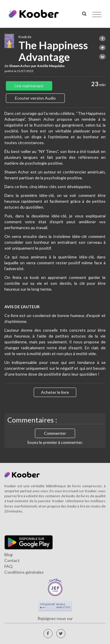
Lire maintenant (29, 86)
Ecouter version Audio (35, 98)
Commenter (55, 433)
